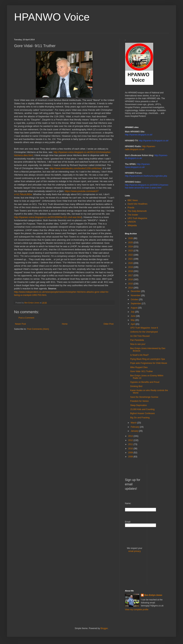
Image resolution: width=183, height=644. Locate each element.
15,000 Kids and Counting (142, 409)
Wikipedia (132, 226)
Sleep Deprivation (139, 405)
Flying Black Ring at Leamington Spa (148, 359)
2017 (131, 275)
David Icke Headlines (138, 204)
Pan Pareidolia (137, 340)
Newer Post (20, 324)
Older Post (108, 324)
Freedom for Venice (139, 401)
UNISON (132, 222)
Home (65, 324)
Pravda (131, 208)
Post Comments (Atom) (38, 329)
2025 (131, 243)
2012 (131, 440)
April (133, 324)
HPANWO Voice (52, 17)
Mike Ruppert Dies (139, 367)
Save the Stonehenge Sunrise (144, 397)
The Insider (133, 215)
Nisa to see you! (138, 344)
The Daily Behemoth (137, 211)
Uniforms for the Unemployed (144, 332)
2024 (131, 247)
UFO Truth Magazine (137, 218)
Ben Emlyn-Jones (153, 595)
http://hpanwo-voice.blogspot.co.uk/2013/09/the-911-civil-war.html (48, 217)
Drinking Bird (136, 386)
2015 (131, 284)
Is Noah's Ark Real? (139, 355)
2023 (131, 251)
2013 (131, 436)
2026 (131, 238)
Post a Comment (26, 318)
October (135, 300)
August (134, 308)
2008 (131, 457)
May (133, 320)
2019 (131, 267)
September (136, 304)
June (133, 316)
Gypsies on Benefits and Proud (145, 382)
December (136, 291)
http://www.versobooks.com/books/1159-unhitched (75, 168)
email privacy (135, 551)
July (133, 312)
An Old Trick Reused (140, 336)
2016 (131, 279)
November (136, 295)
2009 (131, 453)
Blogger (104, 628)
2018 (131, 271)
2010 (131, 449)
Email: (128, 522)
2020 (131, 263)
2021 (131, 259)
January (135, 431)
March (134, 423)
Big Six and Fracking (140, 418)
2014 (131, 288)
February (135, 427)
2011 (131, 444)
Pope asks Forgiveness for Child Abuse (149, 363)
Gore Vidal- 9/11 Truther (142, 371)
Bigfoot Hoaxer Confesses (142, 413)
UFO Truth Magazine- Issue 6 (144, 328)
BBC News (133, 200)
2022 (131, 255)
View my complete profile (137, 610)
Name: (128, 503)
